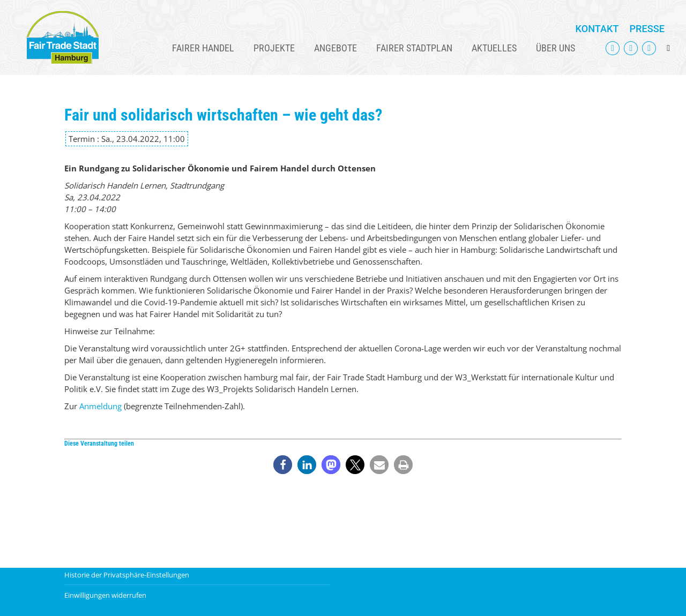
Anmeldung (100, 406)
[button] (283, 465)
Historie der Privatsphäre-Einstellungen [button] (127, 575)
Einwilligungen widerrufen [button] (105, 595)
